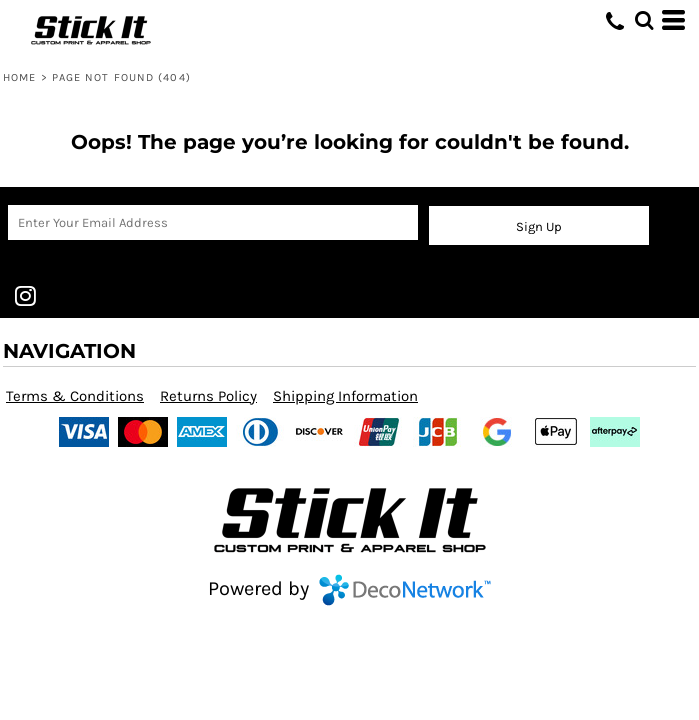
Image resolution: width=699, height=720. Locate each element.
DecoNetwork (405, 590)
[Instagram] (25, 296)
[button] (644, 20)
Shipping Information (345, 396)
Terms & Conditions (75, 396)
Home (19, 77)
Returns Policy (208, 396)
